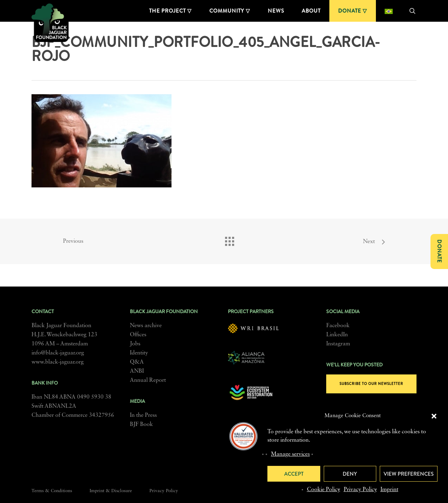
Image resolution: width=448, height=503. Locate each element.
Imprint (389, 490)
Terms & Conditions (52, 491)
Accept (294, 474)
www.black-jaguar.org (58, 362)
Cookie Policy (324, 490)
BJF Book (141, 425)
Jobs (135, 344)
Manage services (290, 454)
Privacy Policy (360, 490)
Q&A (137, 362)
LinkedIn (337, 335)
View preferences (409, 474)
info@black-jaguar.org (58, 353)
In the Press (143, 415)
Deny (350, 474)
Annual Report (148, 380)
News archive (146, 326)
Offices (138, 335)
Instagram (338, 344)
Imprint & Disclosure (111, 491)
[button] (434, 416)
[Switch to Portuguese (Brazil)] (389, 11)
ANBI (137, 371)
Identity (139, 353)
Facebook (338, 326)
